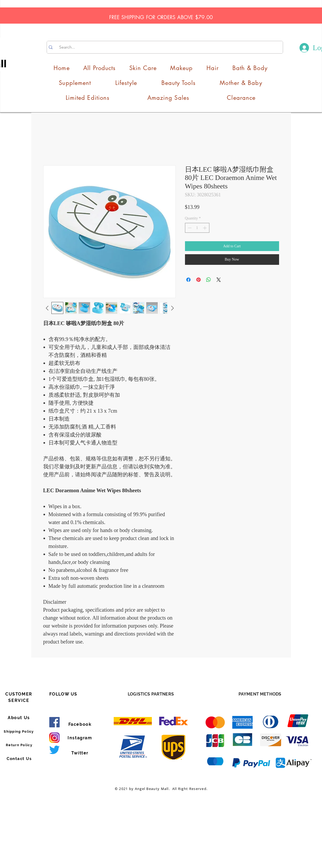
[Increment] (205, 228)
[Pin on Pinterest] (199, 280)
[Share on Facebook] (188, 280)
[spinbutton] (197, 228)
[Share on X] (219, 280)
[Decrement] (189, 228)
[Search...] (165, 47)
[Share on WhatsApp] (209, 280)
